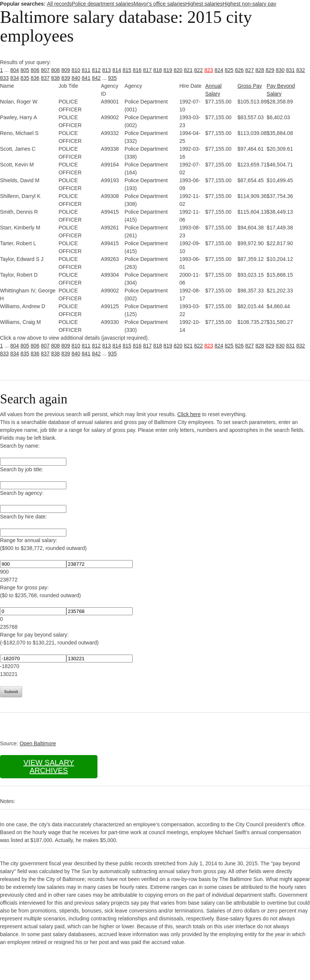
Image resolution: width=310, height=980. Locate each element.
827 (249, 70)
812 (96, 70)
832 (300, 70)
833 (4, 78)
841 (86, 78)
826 (239, 70)
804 (14, 70)
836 (35, 78)
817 (148, 70)
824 (219, 70)
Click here (189, 414)
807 (45, 70)
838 (55, 78)
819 (168, 70)
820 (178, 70)
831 (290, 70)
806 (35, 70)
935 (112, 78)
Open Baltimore (38, 743)
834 (14, 78)
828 (260, 70)
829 (270, 70)
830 (280, 70)
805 (25, 70)
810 (76, 70)
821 (188, 70)
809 (66, 70)
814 (117, 70)
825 (229, 70)
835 (25, 78)
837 (45, 78)
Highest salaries (204, 4)
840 (76, 78)
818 (158, 70)
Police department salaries (103, 4)
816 (137, 70)
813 (107, 70)
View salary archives (49, 766)
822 (198, 70)
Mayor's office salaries (159, 4)
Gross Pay (249, 86)
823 (209, 70)
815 (127, 70)
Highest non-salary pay (249, 4)
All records (59, 4)
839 (66, 78)
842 (96, 78)
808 (55, 70)
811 (86, 70)
